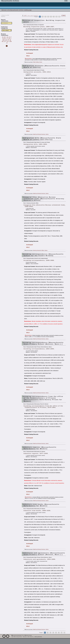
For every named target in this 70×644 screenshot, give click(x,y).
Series (41, 62)
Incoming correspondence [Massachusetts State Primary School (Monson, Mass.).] (43, 343)
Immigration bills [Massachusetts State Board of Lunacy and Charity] (42, 139)
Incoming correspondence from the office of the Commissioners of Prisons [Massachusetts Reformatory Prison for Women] (43, 399)
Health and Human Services (39, 134)
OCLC (28, 56)
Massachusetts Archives (10, 1)
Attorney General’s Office (39, 250)
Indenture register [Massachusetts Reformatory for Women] (40, 448)
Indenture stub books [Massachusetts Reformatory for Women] (41, 505)
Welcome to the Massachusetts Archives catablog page (17, 10)
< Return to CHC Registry (5, 16)
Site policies (38, 637)
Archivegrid (30, 53)
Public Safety (36, 62)
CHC (66, 1)
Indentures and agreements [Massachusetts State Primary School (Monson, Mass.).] (44, 554)
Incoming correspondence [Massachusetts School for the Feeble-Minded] (43, 255)
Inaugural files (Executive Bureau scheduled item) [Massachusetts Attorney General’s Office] (43, 199)
